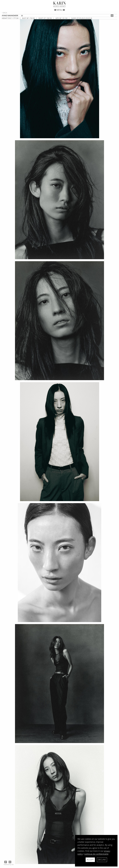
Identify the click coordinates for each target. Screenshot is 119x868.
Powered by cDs (9, 864)
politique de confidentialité (96, 854)
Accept (90, 860)
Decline (102, 860)
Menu (60, 10)
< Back (4, 13)
